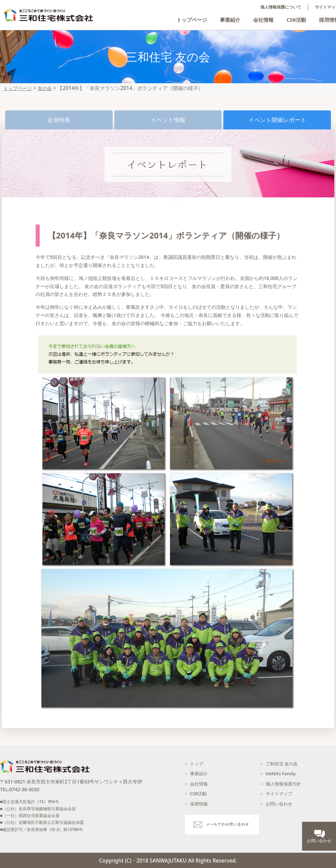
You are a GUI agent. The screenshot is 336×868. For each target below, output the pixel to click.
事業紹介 (230, 20)
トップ (197, 764)
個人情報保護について (281, 7)
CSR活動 (296, 20)
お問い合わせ (279, 804)
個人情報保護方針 (283, 784)
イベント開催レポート (277, 120)
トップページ (192, 20)
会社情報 (263, 20)
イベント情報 (168, 120)
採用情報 (199, 804)
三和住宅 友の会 (282, 764)
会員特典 (59, 120)
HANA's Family (281, 774)
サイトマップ (279, 794)
